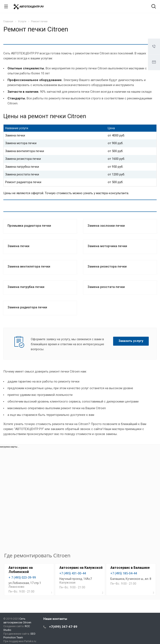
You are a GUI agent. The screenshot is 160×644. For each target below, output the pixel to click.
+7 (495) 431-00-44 (73, 573)
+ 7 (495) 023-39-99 (22, 578)
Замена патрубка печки (26, 287)
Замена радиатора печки (27, 307)
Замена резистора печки (107, 266)
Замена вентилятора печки (29, 266)
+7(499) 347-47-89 (63, 627)
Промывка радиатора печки (29, 226)
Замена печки (18, 246)
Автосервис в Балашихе (130, 568)
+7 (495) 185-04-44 (124, 573)
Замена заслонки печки (106, 226)
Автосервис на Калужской (81, 568)
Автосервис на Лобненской (21, 570)
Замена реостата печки (106, 287)
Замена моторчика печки (107, 246)
